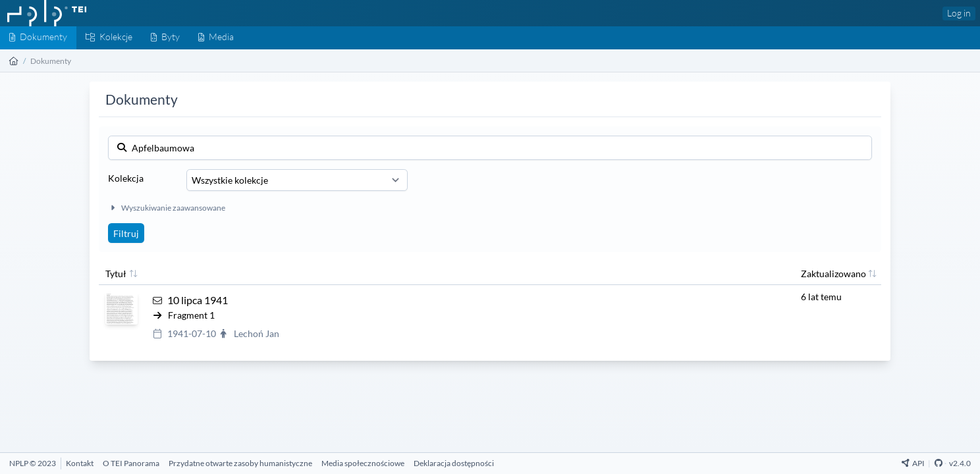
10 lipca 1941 (198, 300)
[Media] (216, 38)
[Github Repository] (939, 463)
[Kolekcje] (109, 38)
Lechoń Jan (257, 333)
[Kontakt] (80, 463)
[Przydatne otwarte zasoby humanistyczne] (240, 463)
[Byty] (165, 38)
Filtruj (126, 233)
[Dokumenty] (38, 38)
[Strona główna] (14, 61)
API (913, 463)
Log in (959, 13)
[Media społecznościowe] (363, 463)
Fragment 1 (191, 315)
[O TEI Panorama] (131, 463)
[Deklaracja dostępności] (454, 463)
